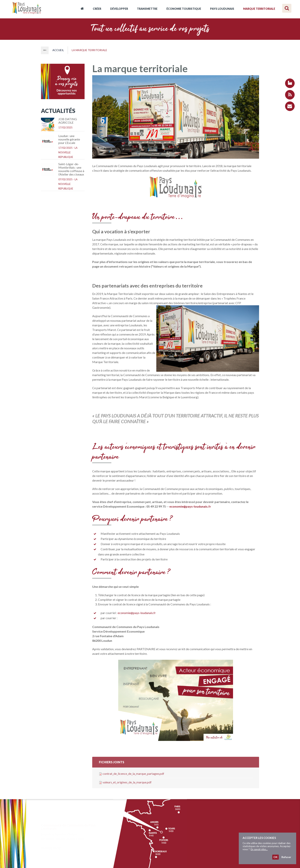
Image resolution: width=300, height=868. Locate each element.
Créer (97, 9)
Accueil (82, 9)
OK (276, 857)
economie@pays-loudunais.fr (137, 613)
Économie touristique (184, 9)
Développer (119, 9)
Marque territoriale (259, 9)
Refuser (286, 857)
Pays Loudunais (222, 9)
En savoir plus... (259, 849)
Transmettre (147, 9)
